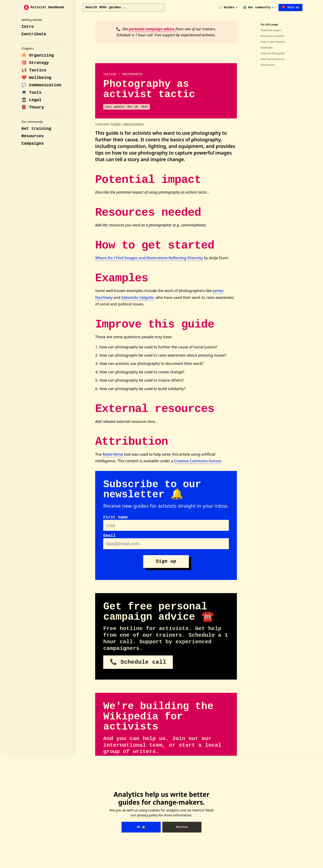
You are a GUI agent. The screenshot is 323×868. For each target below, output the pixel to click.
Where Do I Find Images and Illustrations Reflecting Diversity (149, 258)
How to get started (273, 42)
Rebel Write (113, 454)
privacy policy (147, 815)
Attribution (268, 65)
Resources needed (272, 36)
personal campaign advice (152, 29)
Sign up (166, 561)
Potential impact (271, 30)
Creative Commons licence (197, 461)
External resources (272, 59)
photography (133, 74)
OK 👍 (141, 827)
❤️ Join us (290, 7)
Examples (267, 47)
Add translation (134, 124)
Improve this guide (273, 53)
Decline (182, 827)
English (116, 124)
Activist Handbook (44, 7)
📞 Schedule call (138, 662)
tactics (110, 74)
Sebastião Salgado (138, 297)
